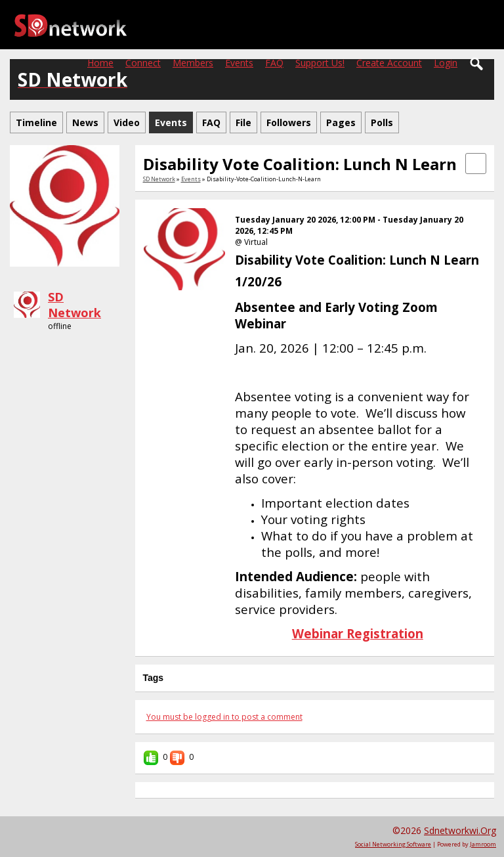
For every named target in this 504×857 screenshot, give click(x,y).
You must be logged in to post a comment (224, 717)
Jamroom (483, 844)
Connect (143, 63)
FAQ (274, 63)
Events (239, 63)
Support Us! (320, 63)
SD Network (74, 305)
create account (389, 63)
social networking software (393, 844)
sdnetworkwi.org (460, 830)
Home (100, 63)
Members (193, 63)
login (446, 63)
